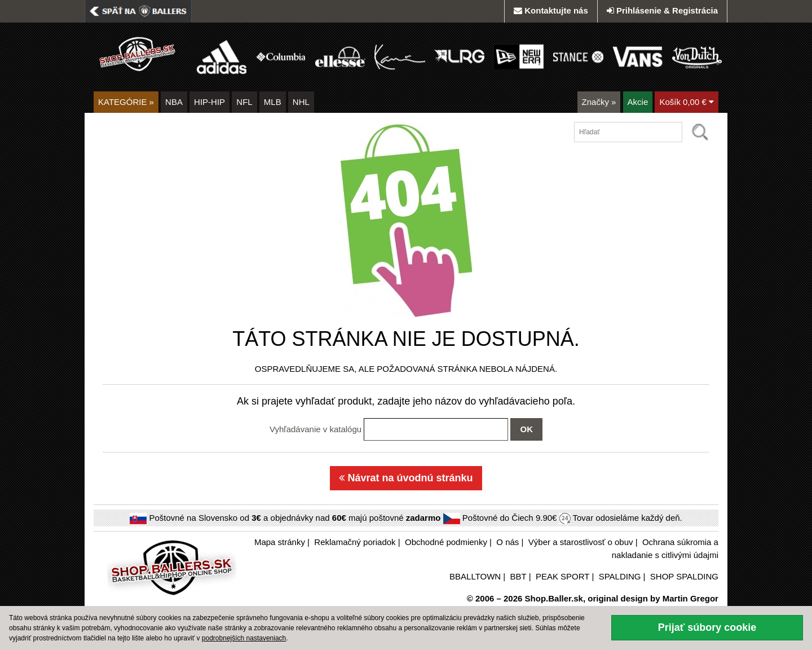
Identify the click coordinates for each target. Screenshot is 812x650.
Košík (687, 102)
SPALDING (620, 576)
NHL (301, 102)
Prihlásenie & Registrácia (662, 10)
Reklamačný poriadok (355, 542)
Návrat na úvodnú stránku (406, 478)
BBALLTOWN (475, 576)
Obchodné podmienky (446, 542)
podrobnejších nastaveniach (244, 638)
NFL (244, 102)
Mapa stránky (280, 542)
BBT (518, 576)
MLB (273, 102)
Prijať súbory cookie (707, 627)
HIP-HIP (209, 102)
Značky (599, 102)
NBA (174, 102)
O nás (507, 542)
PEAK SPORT (562, 576)
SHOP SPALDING (684, 576)
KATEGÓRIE (126, 102)
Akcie (638, 102)
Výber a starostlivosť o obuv (581, 542)
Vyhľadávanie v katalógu (315, 429)
